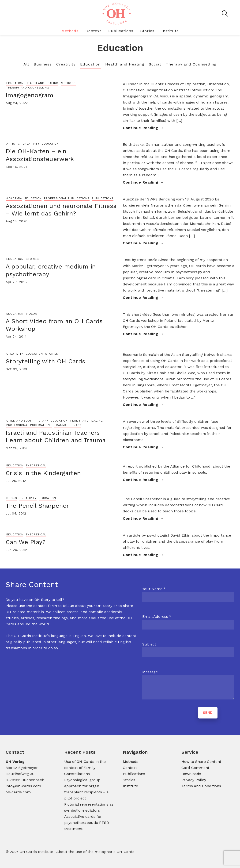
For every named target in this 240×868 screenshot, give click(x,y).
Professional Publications (67, 198)
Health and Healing (125, 64)
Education (90, 64)
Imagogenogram (29, 95)
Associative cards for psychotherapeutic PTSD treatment (87, 823)
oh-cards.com (18, 792)
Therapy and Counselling (191, 64)
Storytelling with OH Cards (45, 361)
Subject (149, 644)
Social (155, 64)
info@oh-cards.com (23, 786)
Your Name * (154, 589)
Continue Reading (141, 128)
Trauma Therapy (68, 425)
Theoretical (36, 465)
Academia (14, 198)
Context (93, 31)
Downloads (191, 774)
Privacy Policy (194, 780)
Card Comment (195, 768)
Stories (147, 31)
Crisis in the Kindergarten (43, 473)
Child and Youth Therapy (27, 421)
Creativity (66, 64)
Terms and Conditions (201, 786)
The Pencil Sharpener (37, 506)
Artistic (13, 144)
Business (43, 64)
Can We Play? (26, 542)
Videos (31, 314)
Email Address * (157, 616)
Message (150, 672)
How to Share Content (201, 762)
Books (12, 498)
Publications (121, 31)
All (26, 64)
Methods (70, 31)
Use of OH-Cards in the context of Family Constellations (85, 768)
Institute (170, 31)
